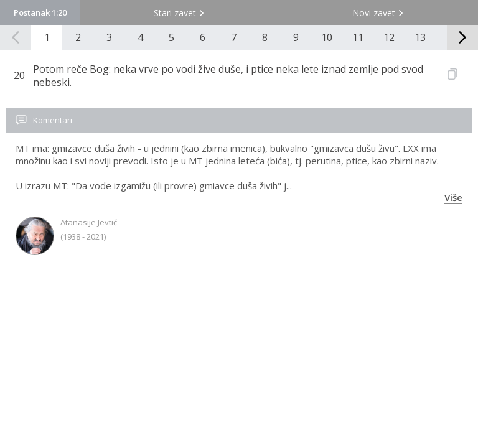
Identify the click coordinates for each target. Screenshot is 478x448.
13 (420, 37)
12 (389, 37)
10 (327, 37)
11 (358, 37)
